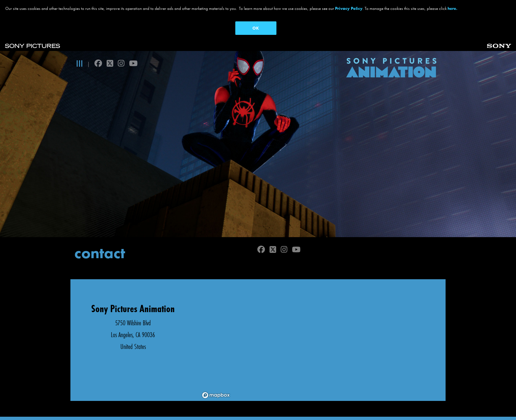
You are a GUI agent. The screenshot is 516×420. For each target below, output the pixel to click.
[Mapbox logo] (216, 386)
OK (256, 28)
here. (452, 8)
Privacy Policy (349, 8)
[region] (321, 331)
